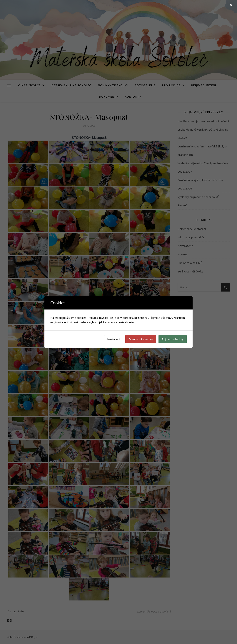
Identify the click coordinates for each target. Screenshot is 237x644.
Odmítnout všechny (141, 339)
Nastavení (114, 339)
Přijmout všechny (173, 339)
